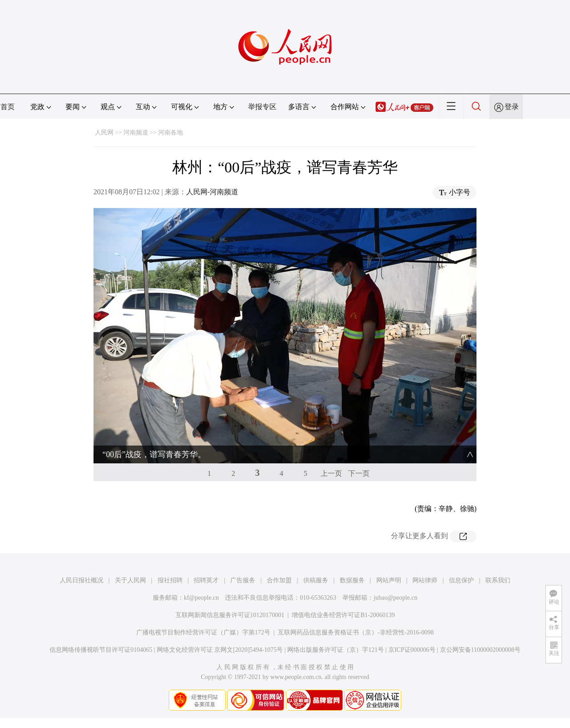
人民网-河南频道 (212, 192)
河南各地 (171, 133)
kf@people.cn (202, 598)
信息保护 (461, 580)
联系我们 (498, 580)
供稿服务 (316, 580)
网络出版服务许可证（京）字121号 (336, 650)
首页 (8, 107)
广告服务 (243, 580)
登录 (512, 107)
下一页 (359, 473)
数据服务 (352, 580)
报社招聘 (170, 580)
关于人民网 (130, 580)
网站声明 (389, 580)
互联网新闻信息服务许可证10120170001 (230, 615)
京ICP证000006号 (412, 650)
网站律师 (425, 580)
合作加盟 (279, 580)
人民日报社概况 (81, 580)
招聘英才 (206, 580)
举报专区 (262, 107)
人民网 (104, 133)
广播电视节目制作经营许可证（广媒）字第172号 (203, 632)
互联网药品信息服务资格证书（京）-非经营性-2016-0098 (356, 632)
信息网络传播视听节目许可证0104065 (101, 650)
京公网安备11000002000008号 (480, 650)
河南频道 (136, 133)
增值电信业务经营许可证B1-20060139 (343, 615)
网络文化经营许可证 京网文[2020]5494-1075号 (220, 650)
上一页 (331, 473)
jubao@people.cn (395, 598)
